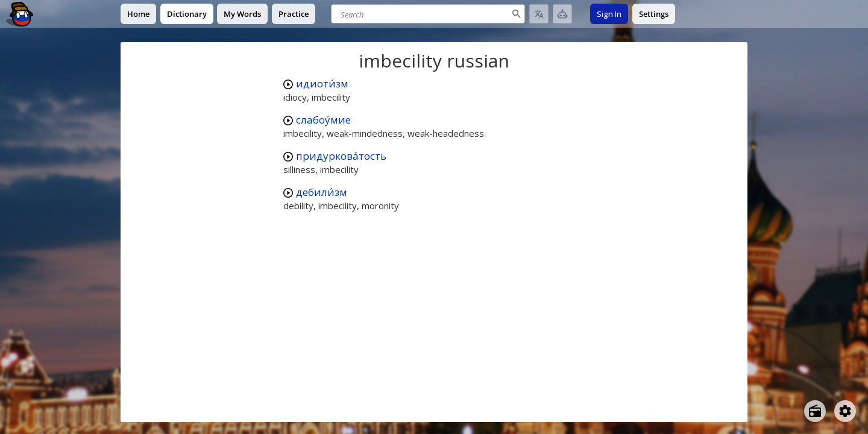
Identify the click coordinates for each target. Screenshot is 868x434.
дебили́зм (322, 192)
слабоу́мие (323, 120)
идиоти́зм (322, 83)
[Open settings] (845, 411)
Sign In (609, 14)
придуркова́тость (341, 156)
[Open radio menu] (815, 411)
